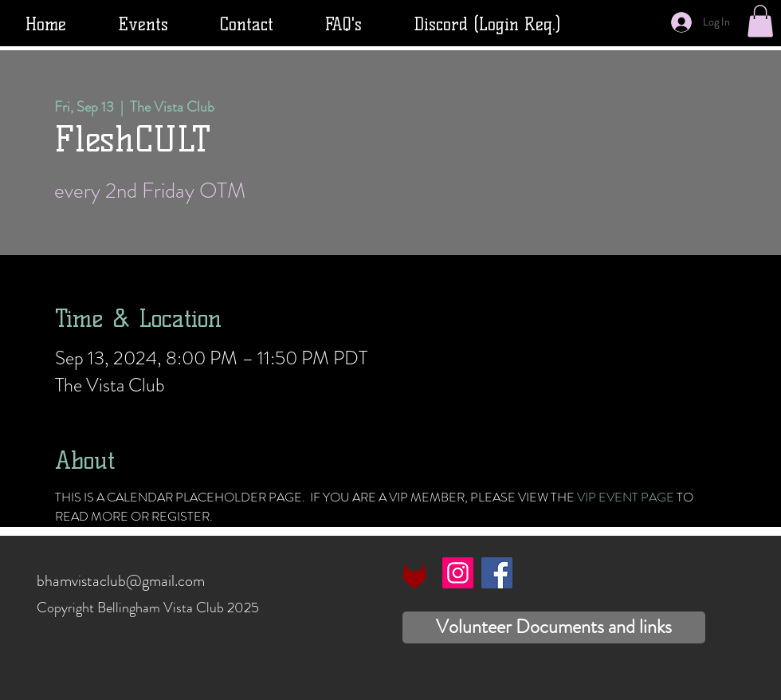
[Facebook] (497, 573)
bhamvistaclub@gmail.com (121, 581)
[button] (760, 21)
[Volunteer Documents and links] (554, 627)
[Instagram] (458, 573)
